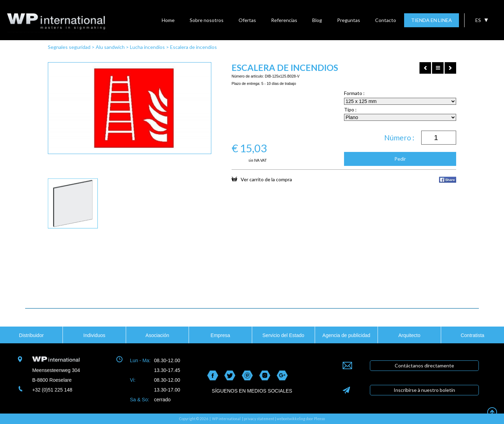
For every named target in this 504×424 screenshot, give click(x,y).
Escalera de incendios (193, 47)
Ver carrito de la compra (262, 179)
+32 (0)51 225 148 (52, 390)
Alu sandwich (110, 47)
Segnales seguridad (69, 47)
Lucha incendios (147, 47)
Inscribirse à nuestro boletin (424, 390)
